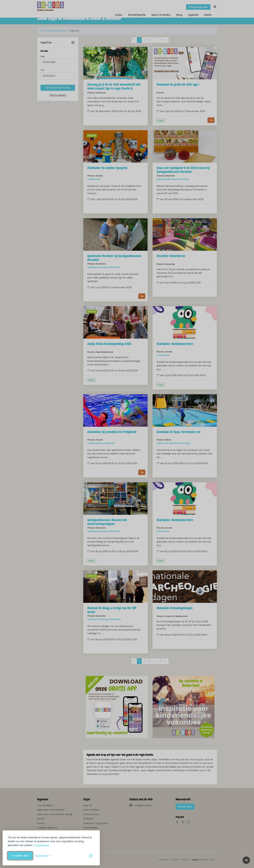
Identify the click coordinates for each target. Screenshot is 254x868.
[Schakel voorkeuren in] (43, 856)
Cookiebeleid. (42, 845)
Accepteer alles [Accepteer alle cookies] (20, 856)
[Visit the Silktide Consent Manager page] (91, 856)
